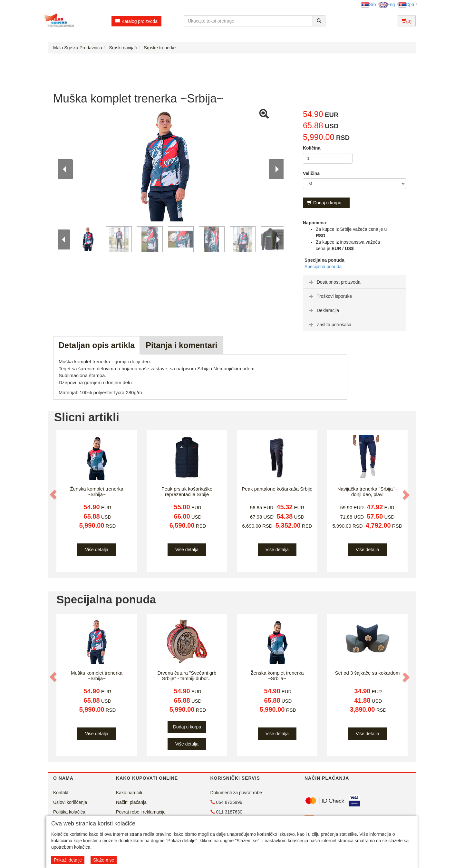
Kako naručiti (129, 793)
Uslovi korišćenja (70, 802)
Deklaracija (323, 310)
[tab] (354, 282)
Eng (387, 5)
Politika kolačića (69, 812)
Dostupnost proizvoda (334, 282)
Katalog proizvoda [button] (136, 21)
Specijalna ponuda (323, 267)
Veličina (311, 173)
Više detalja (97, 550)
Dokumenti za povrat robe (236, 793)
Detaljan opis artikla (97, 345)
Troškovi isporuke (330, 296)
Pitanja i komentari (181, 345)
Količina (312, 148)
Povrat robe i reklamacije (141, 812)
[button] (54, 495)
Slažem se (104, 860)
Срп (406, 5)
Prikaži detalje (68, 860)
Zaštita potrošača (329, 325)
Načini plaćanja (131, 802)
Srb (369, 5)
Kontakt (61, 793)
